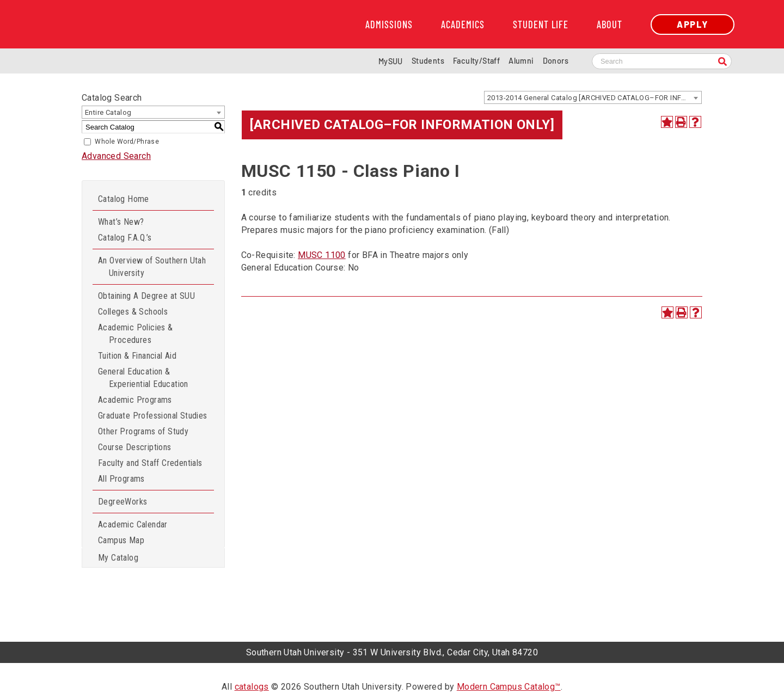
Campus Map (121, 540)
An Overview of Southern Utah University (152, 267)
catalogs (252, 687)
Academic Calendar (133, 524)
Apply (693, 24)
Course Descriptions (135, 447)
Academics (463, 24)
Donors (556, 61)
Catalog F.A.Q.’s (125, 238)
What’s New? (121, 222)
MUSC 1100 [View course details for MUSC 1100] (322, 255)
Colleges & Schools (133, 312)
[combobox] (593, 97)
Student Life (541, 24)
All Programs (121, 479)
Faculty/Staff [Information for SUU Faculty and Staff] (476, 61)
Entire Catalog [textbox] (108, 112)
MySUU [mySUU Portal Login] (391, 61)
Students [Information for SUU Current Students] (428, 61)
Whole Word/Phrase (127, 142)
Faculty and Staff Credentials (150, 463)
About (610, 24)
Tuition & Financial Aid (137, 356)
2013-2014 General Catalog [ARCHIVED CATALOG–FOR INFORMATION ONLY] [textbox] (594, 98)
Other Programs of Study (143, 431)
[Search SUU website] (662, 61)
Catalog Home (124, 199)
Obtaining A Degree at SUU (146, 296)
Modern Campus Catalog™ (509, 687)
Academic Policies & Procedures (136, 334)
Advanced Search (116, 156)
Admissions (389, 24)
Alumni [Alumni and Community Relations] (521, 61)
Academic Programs (135, 400)
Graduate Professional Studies (153, 416)
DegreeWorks (122, 502)
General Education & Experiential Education (143, 378)
